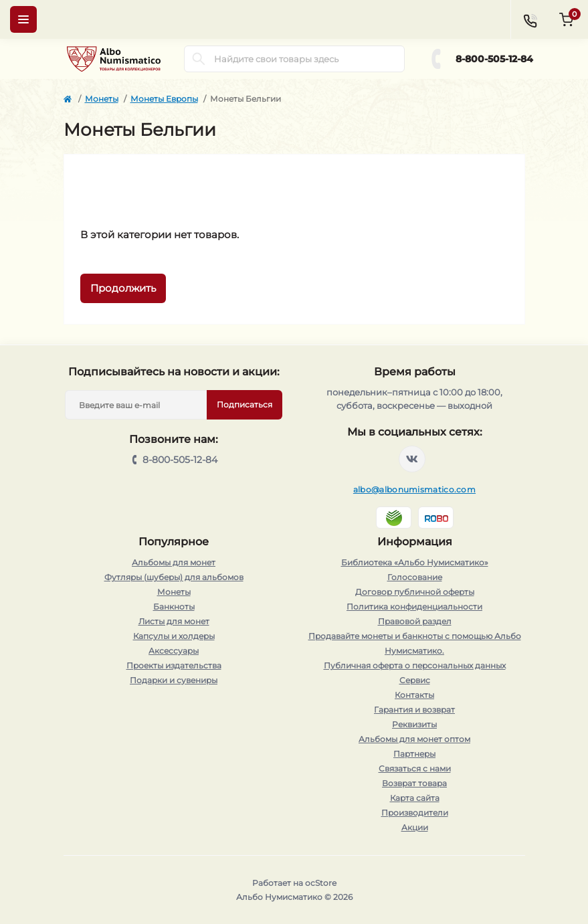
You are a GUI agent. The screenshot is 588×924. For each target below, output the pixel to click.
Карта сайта (415, 798)
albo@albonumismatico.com (414, 489)
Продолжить (123, 288)
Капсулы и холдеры (174, 636)
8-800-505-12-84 (494, 59)
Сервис (415, 680)
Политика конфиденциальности (414, 607)
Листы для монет (174, 621)
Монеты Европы (164, 99)
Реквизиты (414, 724)
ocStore (321, 883)
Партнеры (414, 754)
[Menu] (23, 19)
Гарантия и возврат (414, 710)
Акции (415, 827)
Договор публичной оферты (415, 592)
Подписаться (244, 404)
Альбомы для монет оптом (414, 739)
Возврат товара (414, 783)
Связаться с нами (415, 768)
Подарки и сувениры (174, 680)
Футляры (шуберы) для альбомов (174, 577)
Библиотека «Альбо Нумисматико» (415, 562)
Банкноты (174, 607)
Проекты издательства (174, 665)
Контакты (414, 695)
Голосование (415, 577)
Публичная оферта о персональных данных (415, 665)
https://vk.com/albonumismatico (412, 459)
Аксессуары (174, 651)
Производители (415, 813)
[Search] (199, 59)
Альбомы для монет (174, 562)
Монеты (102, 99)
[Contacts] (530, 19)
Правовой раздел (415, 621)
